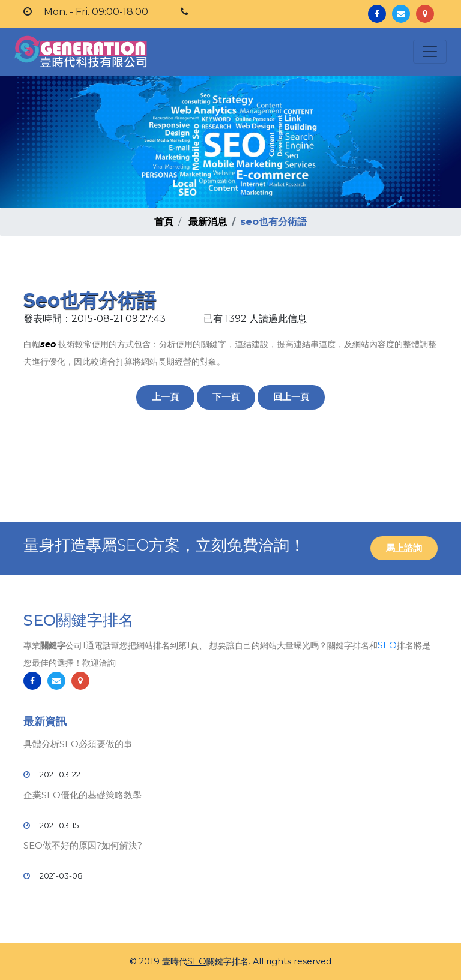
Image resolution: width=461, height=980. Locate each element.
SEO (387, 645)
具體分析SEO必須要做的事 (78, 744)
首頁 (164, 222)
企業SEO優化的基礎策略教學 (83, 795)
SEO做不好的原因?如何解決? (83, 845)
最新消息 (208, 222)
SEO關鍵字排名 (79, 620)
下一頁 (226, 397)
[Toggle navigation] (430, 52)
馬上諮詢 (404, 548)
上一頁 (165, 397)
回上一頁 (291, 397)
